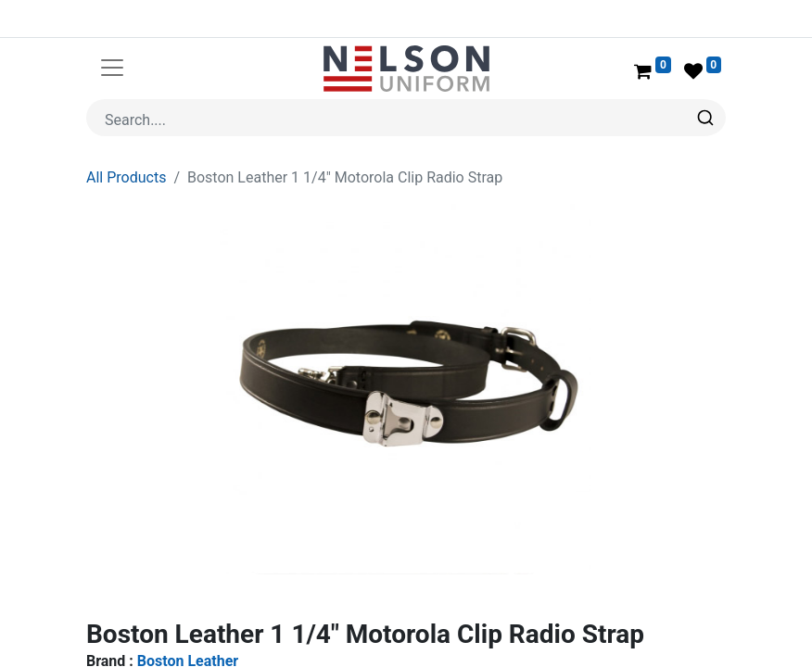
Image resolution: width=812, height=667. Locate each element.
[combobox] (406, 118)
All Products (126, 177)
